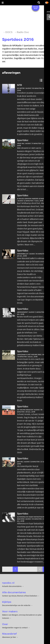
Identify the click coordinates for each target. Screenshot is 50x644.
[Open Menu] (3, 3)
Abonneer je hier (9, 637)
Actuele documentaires (12, 586)
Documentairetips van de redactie (16, 605)
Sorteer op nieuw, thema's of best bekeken (20, 596)
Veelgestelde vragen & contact (15, 628)
